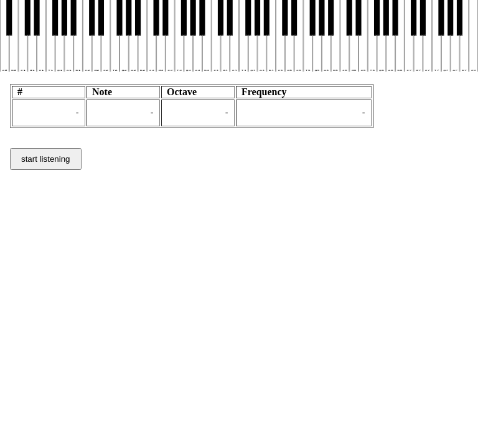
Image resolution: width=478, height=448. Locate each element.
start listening (46, 161)
